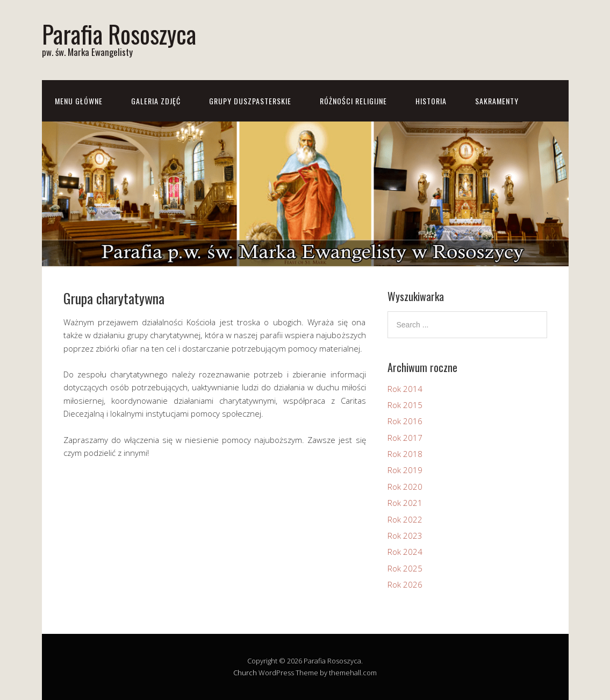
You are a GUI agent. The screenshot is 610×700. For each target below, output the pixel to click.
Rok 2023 (405, 535)
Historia (431, 101)
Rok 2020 (405, 487)
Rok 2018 (405, 454)
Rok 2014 (405, 389)
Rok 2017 (405, 438)
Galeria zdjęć (156, 101)
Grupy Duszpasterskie (250, 101)
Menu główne (79, 101)
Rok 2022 (405, 519)
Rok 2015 (405, 405)
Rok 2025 (405, 568)
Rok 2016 (405, 421)
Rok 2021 (405, 503)
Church (245, 673)
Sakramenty (497, 101)
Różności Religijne (353, 101)
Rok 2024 (405, 552)
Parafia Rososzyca (119, 34)
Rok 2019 (405, 470)
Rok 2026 (405, 584)
